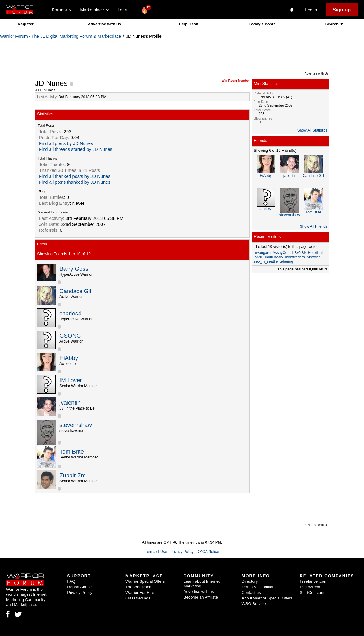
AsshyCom (281, 253)
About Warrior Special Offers (267, 598)
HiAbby (69, 358)
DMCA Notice (208, 552)
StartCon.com (312, 592)
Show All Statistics (312, 130)
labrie (258, 257)
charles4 (70, 313)
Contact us (251, 592)
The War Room (139, 587)
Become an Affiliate (201, 597)
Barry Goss (74, 269)
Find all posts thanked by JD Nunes (75, 182)
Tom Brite (72, 452)
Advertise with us (104, 24)
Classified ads (138, 598)
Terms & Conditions (259, 587)
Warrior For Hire (140, 592)
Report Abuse (79, 587)
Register (26, 24)
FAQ (71, 581)
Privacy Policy (182, 552)
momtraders (295, 257)
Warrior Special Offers (145, 581)
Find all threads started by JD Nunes (76, 149)
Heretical (315, 253)
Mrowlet (313, 257)
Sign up (342, 10)
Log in (311, 10)
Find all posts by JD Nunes (66, 143)
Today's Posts (262, 24)
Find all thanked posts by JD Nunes (75, 176)
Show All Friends (314, 226)
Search (333, 24)
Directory (250, 581)
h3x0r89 (299, 253)
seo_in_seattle (266, 261)
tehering (286, 261)
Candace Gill (76, 291)
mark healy (274, 257)
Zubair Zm (73, 475)
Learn (125, 10)
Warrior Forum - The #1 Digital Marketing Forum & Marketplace (61, 36)
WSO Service (254, 604)
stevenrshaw (76, 425)
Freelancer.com (314, 581)
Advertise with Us (316, 74)
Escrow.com (310, 587)
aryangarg (262, 253)
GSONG (70, 336)
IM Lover (71, 380)
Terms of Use (156, 552)
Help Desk (188, 24)
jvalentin (70, 403)
